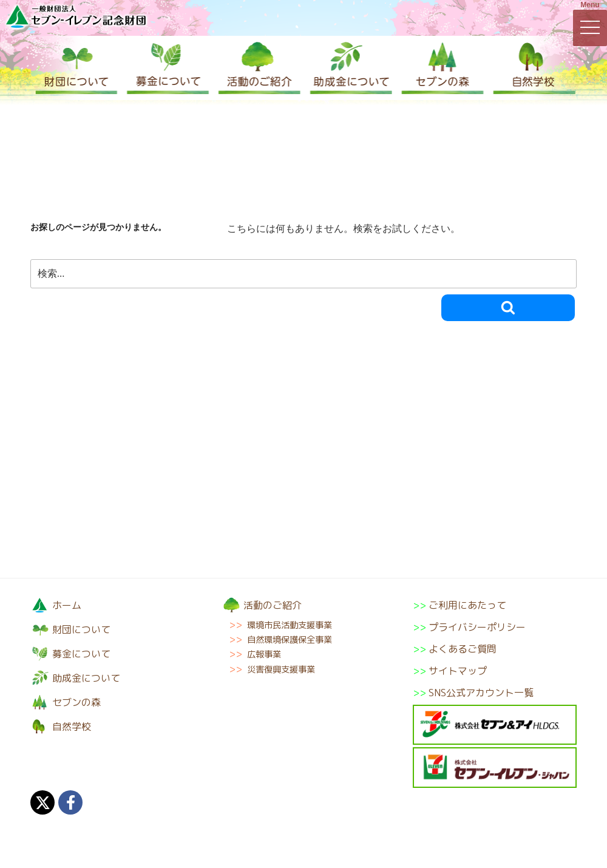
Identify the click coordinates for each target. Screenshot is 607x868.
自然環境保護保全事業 (290, 640)
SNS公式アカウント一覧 (481, 693)
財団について (76, 68)
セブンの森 (440, 68)
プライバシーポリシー (477, 627)
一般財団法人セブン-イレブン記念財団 (76, 16)
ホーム (67, 605)
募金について (167, 68)
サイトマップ (458, 671)
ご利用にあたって (467, 605)
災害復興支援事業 (281, 670)
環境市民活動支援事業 (290, 625)
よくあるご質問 (463, 649)
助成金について (349, 68)
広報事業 (264, 654)
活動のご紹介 (258, 68)
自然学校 (531, 68)
